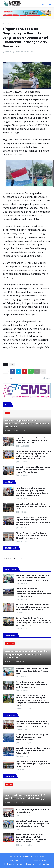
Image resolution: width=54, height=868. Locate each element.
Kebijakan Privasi (39, 861)
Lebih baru (9, 378)
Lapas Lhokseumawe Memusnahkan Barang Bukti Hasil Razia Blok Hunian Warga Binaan (33, 469)
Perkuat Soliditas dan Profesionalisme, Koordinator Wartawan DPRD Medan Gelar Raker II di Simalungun (33, 593)
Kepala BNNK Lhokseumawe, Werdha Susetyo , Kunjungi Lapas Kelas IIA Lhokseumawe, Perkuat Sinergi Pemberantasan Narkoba (33, 455)
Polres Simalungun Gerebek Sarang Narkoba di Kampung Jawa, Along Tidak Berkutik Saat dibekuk (33, 607)
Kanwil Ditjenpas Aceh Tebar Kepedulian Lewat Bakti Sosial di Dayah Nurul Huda (27, 424)
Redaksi (26, 861)
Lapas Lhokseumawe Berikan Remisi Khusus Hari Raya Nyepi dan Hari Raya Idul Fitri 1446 (33, 440)
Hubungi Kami (44, 864)
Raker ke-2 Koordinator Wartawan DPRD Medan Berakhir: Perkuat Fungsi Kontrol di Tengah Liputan (33, 578)
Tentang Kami (13, 861)
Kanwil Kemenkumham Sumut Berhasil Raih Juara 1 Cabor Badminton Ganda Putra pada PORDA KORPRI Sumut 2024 (31, 838)
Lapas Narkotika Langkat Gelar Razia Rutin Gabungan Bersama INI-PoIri (34, 506)
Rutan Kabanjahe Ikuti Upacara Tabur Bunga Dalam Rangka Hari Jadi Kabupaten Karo (32, 684)
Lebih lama (45, 378)
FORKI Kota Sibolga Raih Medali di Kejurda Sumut (32, 811)
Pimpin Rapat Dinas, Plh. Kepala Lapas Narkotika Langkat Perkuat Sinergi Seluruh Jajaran (32, 536)
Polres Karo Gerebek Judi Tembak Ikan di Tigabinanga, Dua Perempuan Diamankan (27, 654)
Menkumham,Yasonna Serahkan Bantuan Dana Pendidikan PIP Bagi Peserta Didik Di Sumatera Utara (33, 724)
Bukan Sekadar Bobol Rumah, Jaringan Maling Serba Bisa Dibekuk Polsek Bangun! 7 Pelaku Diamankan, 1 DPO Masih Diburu (34, 622)
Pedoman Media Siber (14, 864)
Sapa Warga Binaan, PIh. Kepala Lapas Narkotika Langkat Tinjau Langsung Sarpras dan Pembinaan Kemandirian (33, 521)
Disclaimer (30, 864)
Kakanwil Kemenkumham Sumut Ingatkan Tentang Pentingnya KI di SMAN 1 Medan (33, 764)
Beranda (6, 24)
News (14, 24)
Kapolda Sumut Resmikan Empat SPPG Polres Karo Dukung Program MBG (33, 671)
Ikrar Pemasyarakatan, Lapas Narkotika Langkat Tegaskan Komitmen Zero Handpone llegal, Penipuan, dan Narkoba (32, 492)
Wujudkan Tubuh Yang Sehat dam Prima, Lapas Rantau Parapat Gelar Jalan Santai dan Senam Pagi (33, 824)
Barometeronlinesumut (19, 857)
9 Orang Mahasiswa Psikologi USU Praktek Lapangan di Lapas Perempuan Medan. (32, 737)
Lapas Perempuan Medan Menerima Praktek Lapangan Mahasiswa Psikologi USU (33, 750)
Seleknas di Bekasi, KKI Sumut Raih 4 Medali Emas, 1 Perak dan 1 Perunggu (25, 797)
